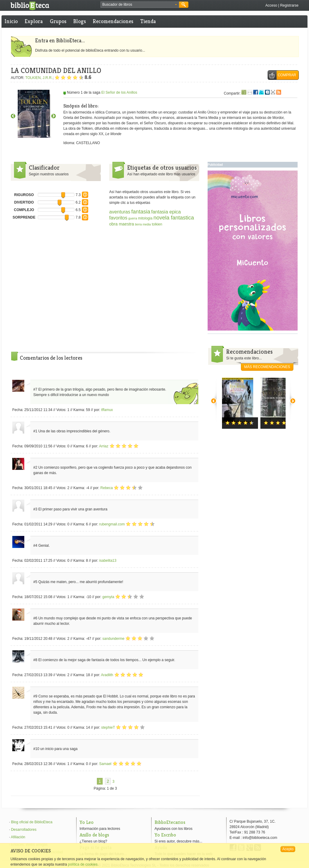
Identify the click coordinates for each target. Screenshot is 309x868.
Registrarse (289, 5)
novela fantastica (174, 218)
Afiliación (18, 837)
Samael (105, 764)
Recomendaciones (113, 21)
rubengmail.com (112, 524)
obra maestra (121, 224)
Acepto (288, 849)
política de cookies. (83, 864)
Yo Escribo (165, 835)
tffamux (107, 410)
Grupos (58, 21)
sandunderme (113, 639)
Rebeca (107, 488)
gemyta (108, 597)
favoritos (118, 218)
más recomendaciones (267, 367)
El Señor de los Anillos (119, 92)
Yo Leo (87, 822)
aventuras (120, 212)
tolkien (157, 224)
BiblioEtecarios (170, 822)
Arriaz (104, 446)
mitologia (145, 218)
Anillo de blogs (94, 835)
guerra (133, 218)
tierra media (143, 224)
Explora (34, 21)
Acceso (271, 5)
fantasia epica (166, 212)
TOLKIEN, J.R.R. (39, 78)
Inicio (11, 21)
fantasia (141, 212)
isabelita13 (108, 561)
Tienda (148, 21)
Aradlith (107, 675)
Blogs (79, 21)
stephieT (108, 727)
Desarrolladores (24, 830)
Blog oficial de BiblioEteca (32, 822)
